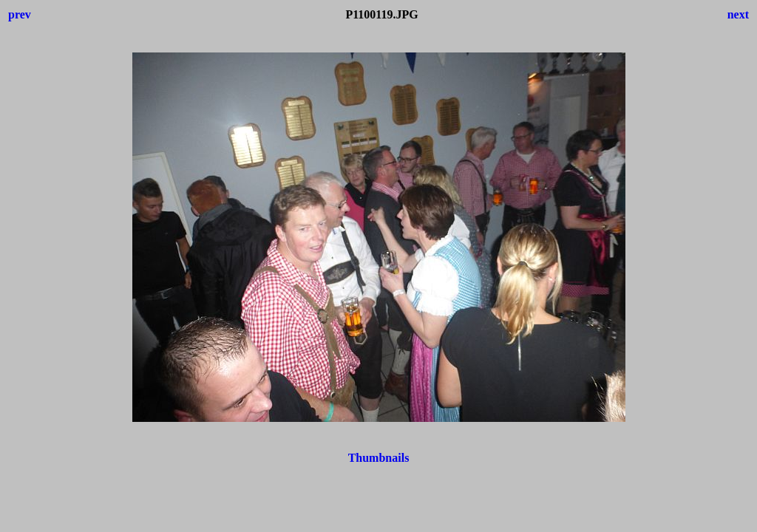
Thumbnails (379, 458)
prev (20, 14)
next (738, 14)
